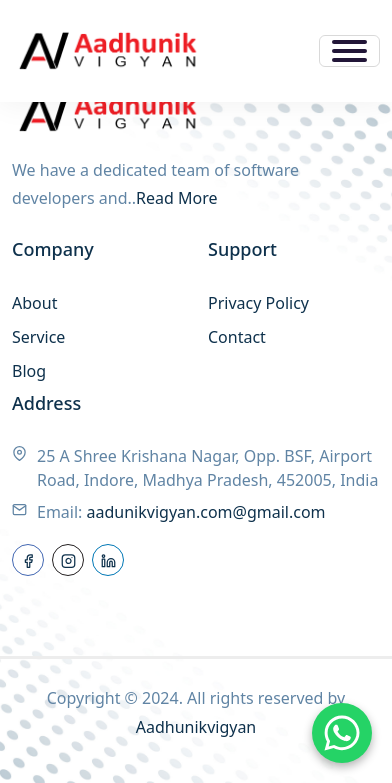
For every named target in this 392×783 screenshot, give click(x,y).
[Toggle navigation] (349, 51)
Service (38, 337)
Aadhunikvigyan (196, 727)
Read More (176, 198)
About (34, 303)
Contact (237, 337)
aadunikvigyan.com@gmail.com (206, 512)
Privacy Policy (258, 303)
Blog (29, 371)
